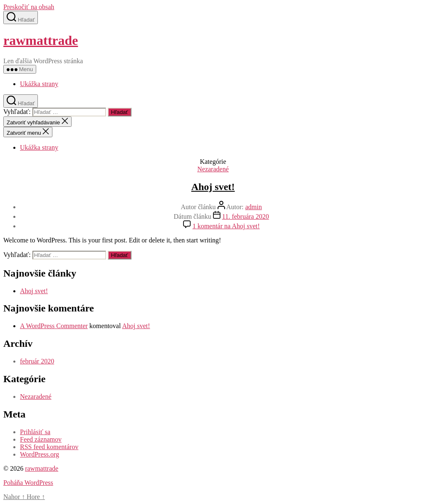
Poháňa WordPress (28, 483)
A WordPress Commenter (54, 326)
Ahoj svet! (213, 187)
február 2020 (37, 361)
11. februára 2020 (246, 216)
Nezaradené (213, 169)
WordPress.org (40, 454)
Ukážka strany (39, 84)
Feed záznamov (41, 439)
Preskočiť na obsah (29, 7)
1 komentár (226, 226)
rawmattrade (41, 40)
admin (253, 207)
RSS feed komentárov (49, 447)
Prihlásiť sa (35, 432)
